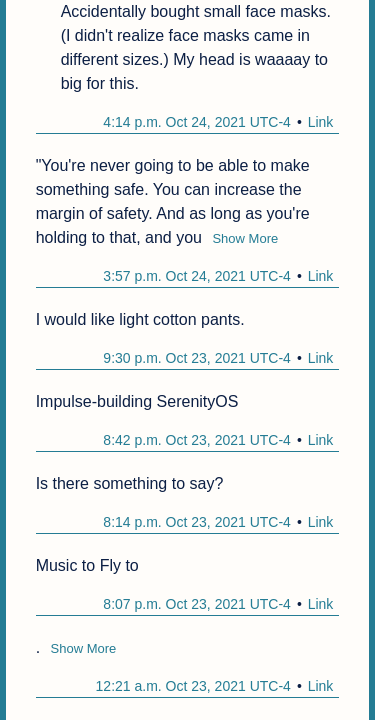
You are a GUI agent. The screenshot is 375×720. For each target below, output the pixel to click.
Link (321, 122)
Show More (245, 238)
